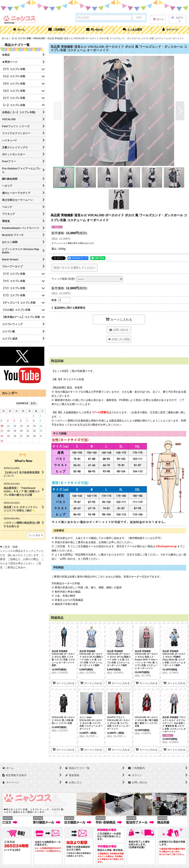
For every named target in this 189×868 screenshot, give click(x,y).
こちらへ (21, 567)
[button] (132, 30)
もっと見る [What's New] (36, 535)
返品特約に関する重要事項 (68, 308)
